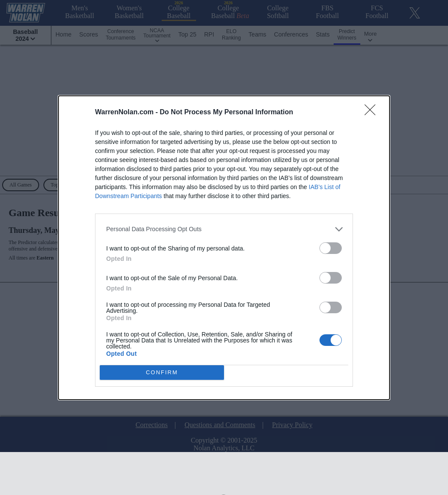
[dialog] (224, 248)
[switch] (331, 248)
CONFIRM (162, 372)
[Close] (373, 113)
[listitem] (224, 229)
